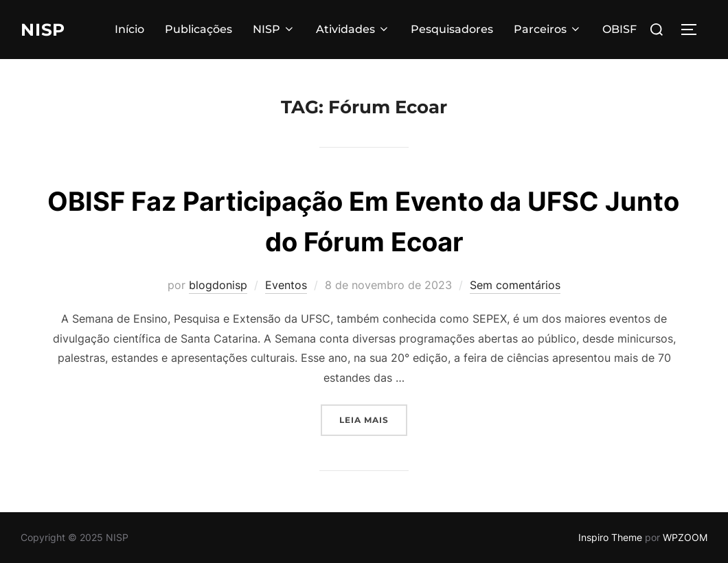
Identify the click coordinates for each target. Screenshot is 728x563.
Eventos (286, 285)
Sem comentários (515, 285)
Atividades (353, 29)
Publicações (198, 29)
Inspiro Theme (610, 537)
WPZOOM (685, 537)
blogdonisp (218, 285)
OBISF (619, 29)
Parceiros (548, 29)
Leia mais (373, 418)
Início (129, 29)
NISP (45, 30)
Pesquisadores (452, 29)
